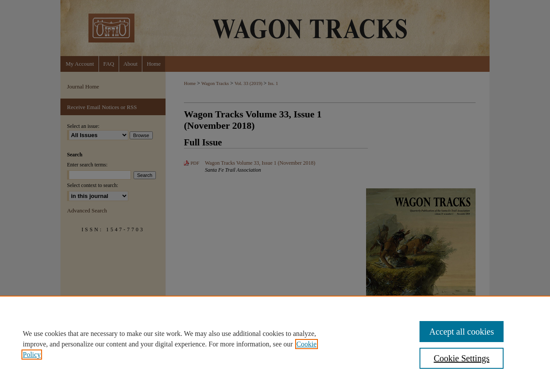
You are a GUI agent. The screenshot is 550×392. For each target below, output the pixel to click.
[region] (275, 344)
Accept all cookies (462, 332)
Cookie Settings (461, 358)
